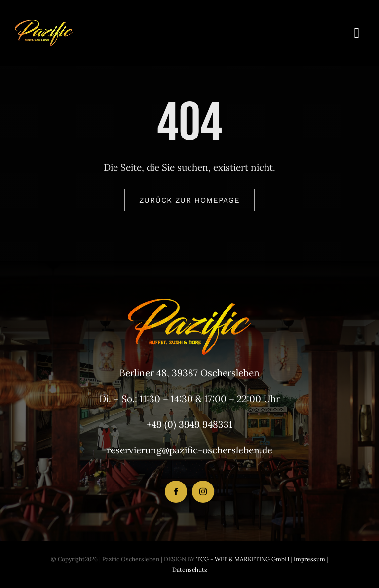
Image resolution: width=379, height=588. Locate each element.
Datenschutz (190, 570)
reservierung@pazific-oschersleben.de (189, 450)
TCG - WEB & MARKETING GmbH (242, 559)
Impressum (309, 559)
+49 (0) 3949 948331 (189, 424)
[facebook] (176, 492)
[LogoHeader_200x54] (44, 24)
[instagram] (203, 492)
